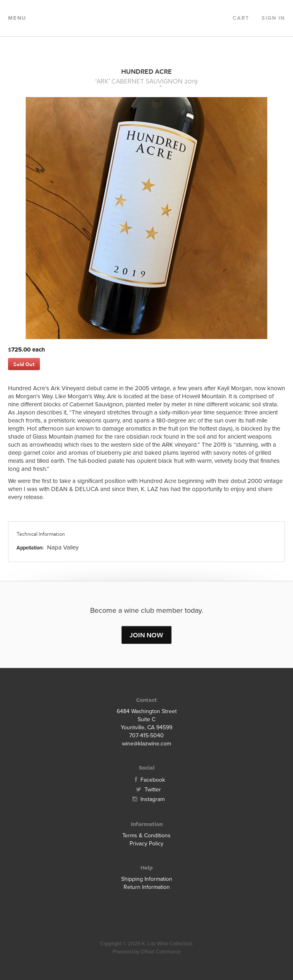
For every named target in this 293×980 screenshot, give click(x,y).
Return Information (147, 887)
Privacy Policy (146, 844)
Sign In (273, 18)
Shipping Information (147, 879)
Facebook (147, 780)
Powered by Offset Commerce (147, 952)
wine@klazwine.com (146, 744)
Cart (241, 18)
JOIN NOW (146, 635)
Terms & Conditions (146, 835)
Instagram (146, 799)
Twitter (147, 790)
